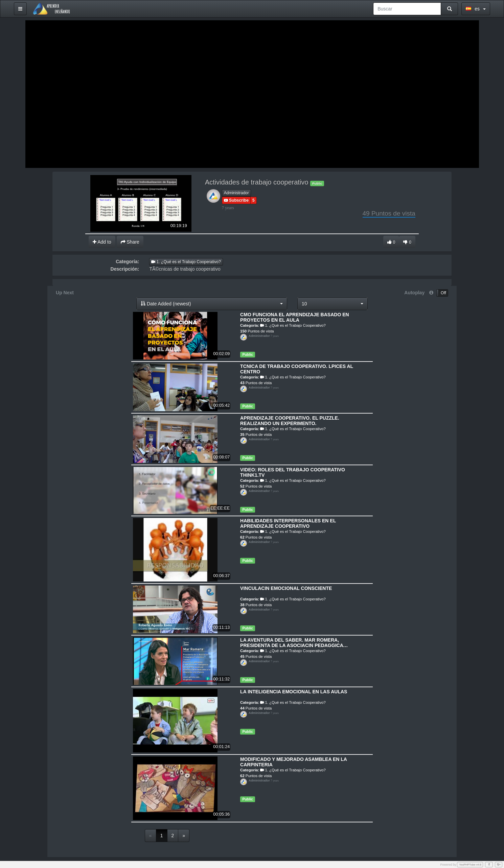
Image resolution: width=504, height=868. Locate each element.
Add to (102, 242)
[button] (212, 304)
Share (130, 242)
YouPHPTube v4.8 (470, 864)
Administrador (236, 193)
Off (443, 293)
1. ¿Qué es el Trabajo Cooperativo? (186, 262)
